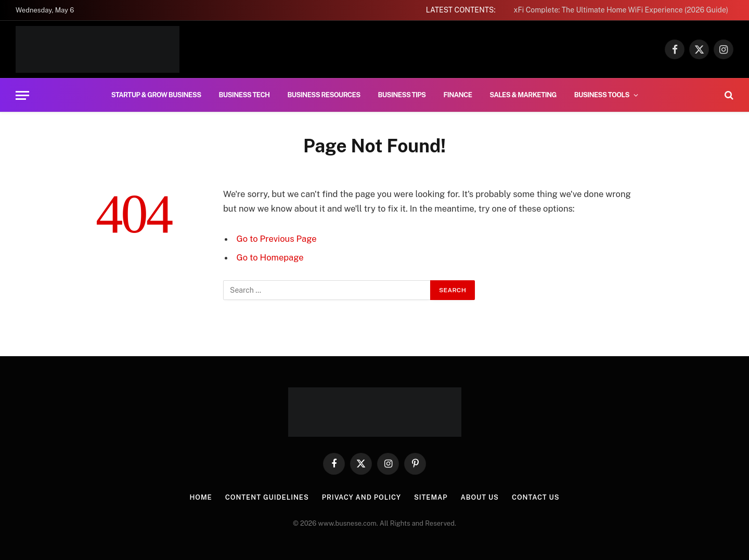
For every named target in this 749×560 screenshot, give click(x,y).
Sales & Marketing (523, 95)
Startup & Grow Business (156, 95)
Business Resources (324, 95)
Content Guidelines (267, 497)
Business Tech (244, 95)
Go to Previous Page (277, 239)
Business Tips (402, 95)
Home (201, 497)
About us (480, 497)
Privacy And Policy (361, 497)
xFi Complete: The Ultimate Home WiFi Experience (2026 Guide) (621, 10)
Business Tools (602, 95)
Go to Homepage (270, 257)
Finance (457, 95)
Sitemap (431, 497)
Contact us (536, 497)
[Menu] (22, 95)
